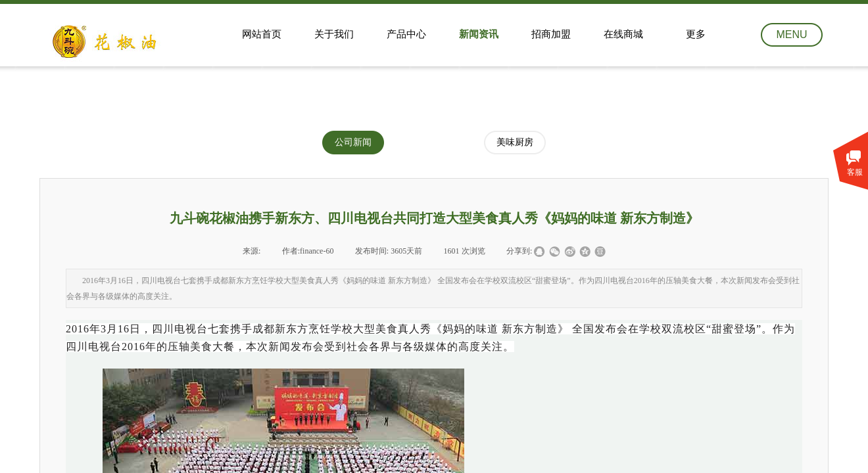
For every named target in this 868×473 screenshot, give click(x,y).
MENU (791, 34)
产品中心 (406, 34)
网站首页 (262, 34)
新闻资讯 (479, 34)
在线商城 (623, 34)
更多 (696, 34)
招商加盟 (551, 34)
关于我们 (334, 34)
